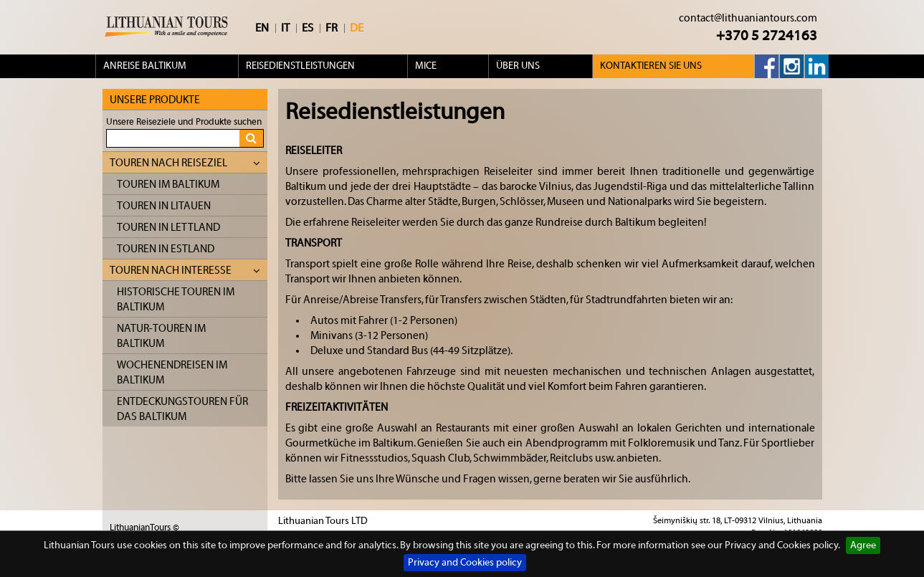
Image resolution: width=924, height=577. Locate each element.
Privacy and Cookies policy (465, 563)
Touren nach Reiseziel (185, 163)
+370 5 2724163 (767, 35)
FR (332, 28)
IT (285, 28)
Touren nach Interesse (185, 271)
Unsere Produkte (155, 100)
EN (262, 28)
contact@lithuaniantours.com (748, 18)
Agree (863, 545)
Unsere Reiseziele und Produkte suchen (184, 121)
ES (308, 28)
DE (357, 28)
